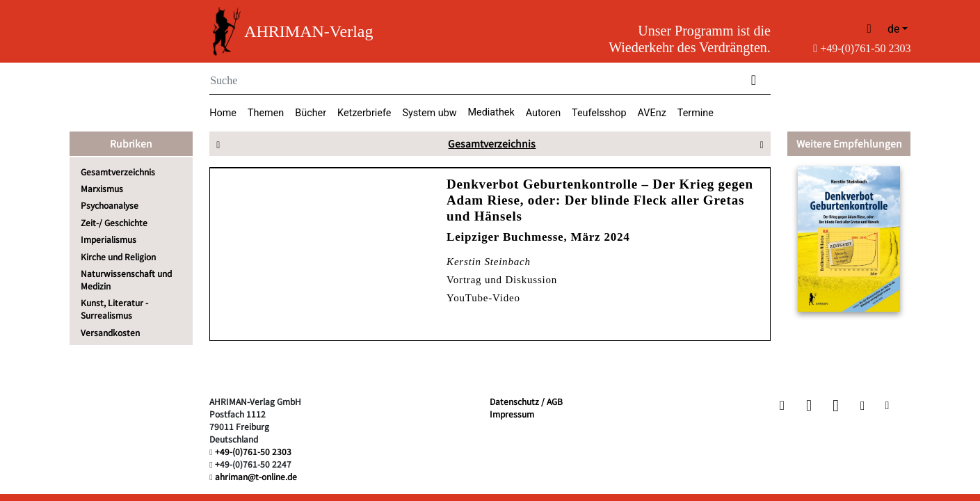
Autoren (543, 113)
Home (223, 113)
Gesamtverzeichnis (118, 172)
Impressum (512, 414)
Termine (696, 113)
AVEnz (652, 113)
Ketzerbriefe (364, 113)
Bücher (311, 113)
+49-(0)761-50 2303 (862, 48)
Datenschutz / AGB (526, 401)
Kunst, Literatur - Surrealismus (114, 309)
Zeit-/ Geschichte (114, 222)
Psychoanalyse (110, 205)
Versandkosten (110, 332)
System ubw (429, 113)
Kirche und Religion (118, 256)
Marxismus (102, 188)
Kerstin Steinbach (489, 262)
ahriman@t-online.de (256, 476)
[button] (784, 406)
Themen (266, 113)
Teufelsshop (599, 113)
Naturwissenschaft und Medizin (126, 279)
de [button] (894, 29)
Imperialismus (109, 239)
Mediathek (491, 112)
